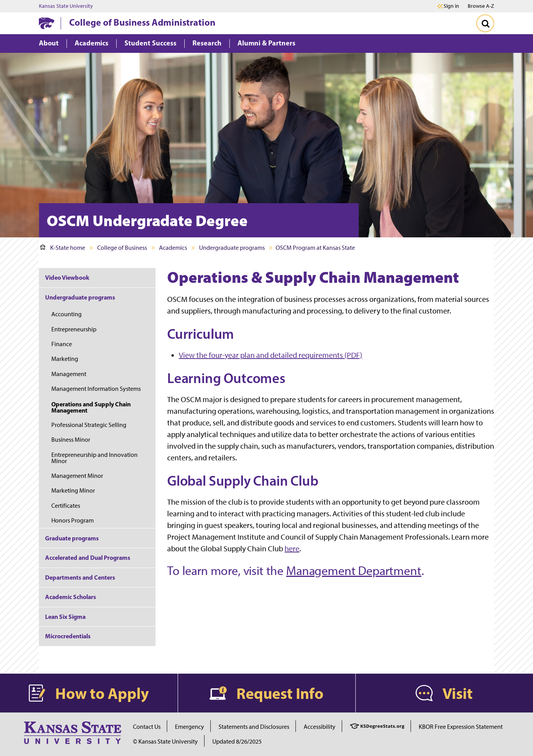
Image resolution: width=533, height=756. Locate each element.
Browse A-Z (481, 6)
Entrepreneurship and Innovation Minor (94, 458)
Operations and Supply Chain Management (91, 407)
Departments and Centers (80, 577)
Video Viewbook (67, 277)
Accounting (66, 314)
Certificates (66, 506)
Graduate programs (72, 538)
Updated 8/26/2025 (237, 741)
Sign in (451, 6)
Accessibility (320, 727)
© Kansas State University (165, 741)
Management (69, 374)
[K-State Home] (47, 23)
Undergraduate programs (232, 248)
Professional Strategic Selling (89, 425)
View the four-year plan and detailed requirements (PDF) (271, 355)
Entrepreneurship (74, 329)
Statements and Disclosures (254, 727)
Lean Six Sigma (65, 617)
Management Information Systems (96, 389)
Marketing (65, 359)
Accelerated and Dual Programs (88, 557)
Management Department (354, 571)
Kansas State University (66, 6)
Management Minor (77, 476)
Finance (62, 344)
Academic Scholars (71, 597)
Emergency (190, 727)
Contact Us (147, 727)
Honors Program (73, 520)
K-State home (63, 248)
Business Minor (71, 440)
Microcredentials (68, 636)
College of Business (122, 248)
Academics (173, 248)
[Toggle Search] (485, 23)
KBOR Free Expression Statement (461, 727)
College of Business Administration (142, 22)
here (292, 549)
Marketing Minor (73, 490)
